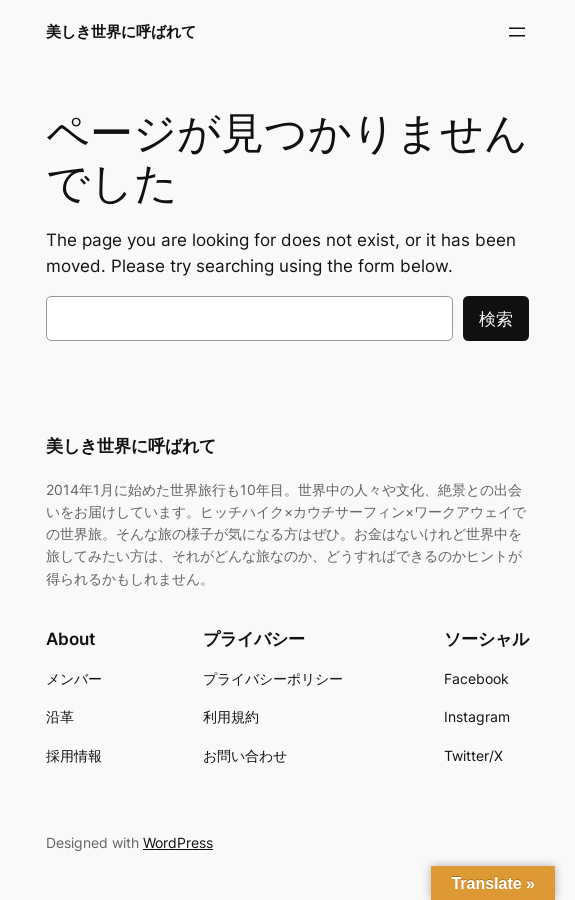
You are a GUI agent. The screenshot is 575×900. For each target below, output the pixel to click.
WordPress (178, 842)
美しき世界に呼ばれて (121, 31)
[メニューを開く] (517, 32)
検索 (496, 319)
